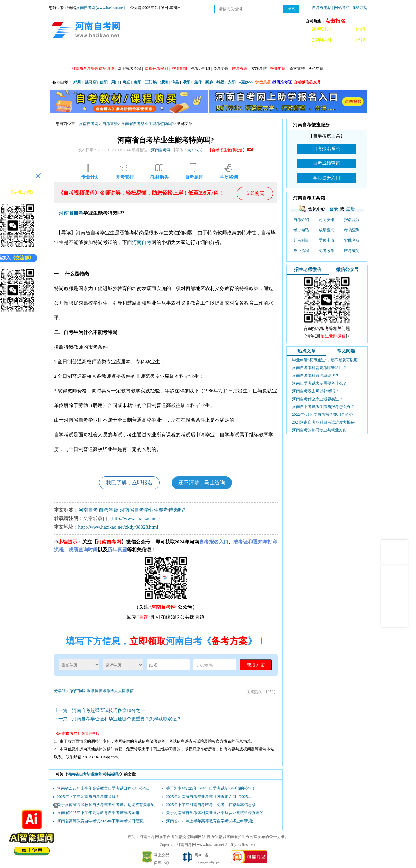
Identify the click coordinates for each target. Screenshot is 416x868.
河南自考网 (89, 124)
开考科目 (301, 240)
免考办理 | (222, 69)
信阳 (104, 82)
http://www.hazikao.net (135, 518)
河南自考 (142, 242)
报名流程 (352, 220)
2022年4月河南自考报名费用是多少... (324, 415)
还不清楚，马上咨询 (202, 483)
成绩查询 (327, 230)
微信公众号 (347, 269)
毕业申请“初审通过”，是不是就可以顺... (327, 360)
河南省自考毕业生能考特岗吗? (147, 124)
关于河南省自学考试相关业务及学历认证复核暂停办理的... (216, 813)
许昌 (175, 82)
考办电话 (301, 230)
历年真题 (271, 56)
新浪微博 (91, 691)
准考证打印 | (201, 69)
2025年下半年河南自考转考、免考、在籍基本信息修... (212, 805)
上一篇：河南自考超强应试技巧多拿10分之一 (99, 711)
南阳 (137, 82)
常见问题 (346, 351)
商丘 (126, 82)
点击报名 (335, 21)
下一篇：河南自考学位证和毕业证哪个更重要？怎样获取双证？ (118, 719)
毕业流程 (301, 251)
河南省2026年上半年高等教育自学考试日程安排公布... (104, 788)
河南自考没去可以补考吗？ (316, 391)
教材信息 (301, 56)
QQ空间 (76, 691)
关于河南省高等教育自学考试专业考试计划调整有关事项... (107, 805)
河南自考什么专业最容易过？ (318, 399)
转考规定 (352, 251)
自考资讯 (125, 56)
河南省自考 (71, 213)
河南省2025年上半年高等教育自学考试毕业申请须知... (212, 821)
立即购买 (255, 193)
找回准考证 (282, 82)
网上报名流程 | (130, 69)
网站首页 (67, 56)
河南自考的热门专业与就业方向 (319, 430)
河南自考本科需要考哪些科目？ (319, 368)
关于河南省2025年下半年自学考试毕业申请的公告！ (211, 788)
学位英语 (263, 82)
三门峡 (151, 82)
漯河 (164, 82)
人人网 (120, 691)
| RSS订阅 (359, 8)
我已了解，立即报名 (129, 483)
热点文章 (306, 351)
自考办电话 (322, 8)
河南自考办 (332, 56)
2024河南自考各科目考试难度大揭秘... (325, 422)
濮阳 (187, 82)
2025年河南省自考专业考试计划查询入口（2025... (208, 797)
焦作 (198, 82)
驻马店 (91, 82)
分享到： (62, 691)
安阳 (232, 82)
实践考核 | (260, 69)
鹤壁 (220, 82)
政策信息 (96, 56)
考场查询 (352, 230)
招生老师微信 (308, 269)
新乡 (209, 82)
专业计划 (184, 56)
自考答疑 (242, 56)
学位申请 (316, 69)
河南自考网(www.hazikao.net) (101, 8)
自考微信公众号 (307, 82)
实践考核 (352, 240)
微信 (130, 691)
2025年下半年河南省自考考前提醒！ (88, 797)
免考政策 (327, 251)
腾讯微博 (106, 691)
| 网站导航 (341, 8)
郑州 (77, 82)
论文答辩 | (298, 69)
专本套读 (213, 56)
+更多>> (246, 82)
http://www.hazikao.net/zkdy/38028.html (118, 527)
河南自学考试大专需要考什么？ (319, 383)
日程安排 (154, 56)
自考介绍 (301, 220)
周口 (115, 82)
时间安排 (327, 220)
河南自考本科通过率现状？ (316, 376)
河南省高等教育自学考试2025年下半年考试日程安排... (104, 821)
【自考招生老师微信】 (230, 150)
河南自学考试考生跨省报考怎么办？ (323, 407)
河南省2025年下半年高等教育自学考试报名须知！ (100, 813)
